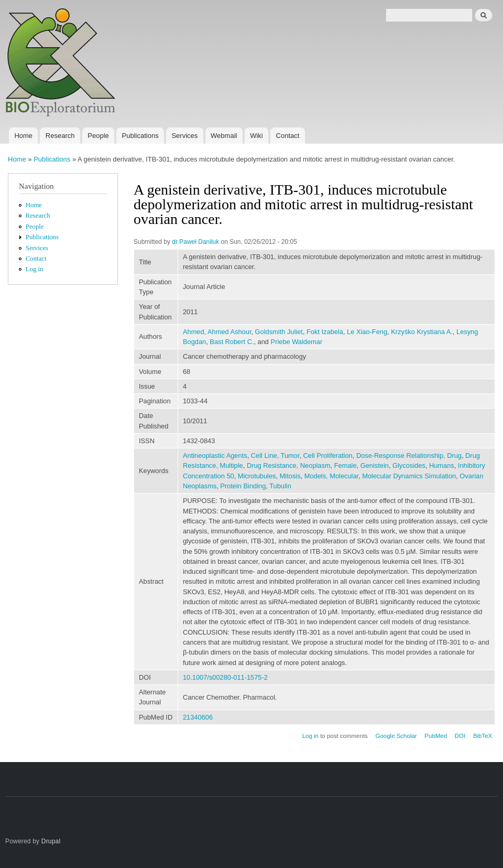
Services (184, 136)
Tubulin (280, 486)
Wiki (256, 136)
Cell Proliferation (328, 456)
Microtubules (257, 476)
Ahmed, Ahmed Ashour (217, 332)
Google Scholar (396, 736)
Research (60, 136)
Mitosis (290, 476)
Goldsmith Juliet (279, 332)
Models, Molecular (331, 476)
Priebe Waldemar (297, 342)
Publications (140, 136)
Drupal (51, 841)
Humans (442, 465)
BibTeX (483, 736)
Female (346, 465)
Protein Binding (243, 486)
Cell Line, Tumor (275, 456)
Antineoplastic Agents (215, 456)
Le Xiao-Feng (367, 332)
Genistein (375, 465)
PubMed (436, 736)
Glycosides (409, 465)
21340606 (198, 717)
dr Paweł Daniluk (195, 242)
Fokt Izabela (325, 332)
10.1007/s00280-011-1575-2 (225, 677)
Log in (35, 269)
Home (23, 136)
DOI (460, 736)
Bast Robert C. (232, 342)
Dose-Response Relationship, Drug (409, 456)
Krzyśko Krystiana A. (422, 332)
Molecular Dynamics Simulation (409, 476)
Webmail (224, 136)
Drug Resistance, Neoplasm (289, 465)
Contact (288, 136)
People (98, 136)
